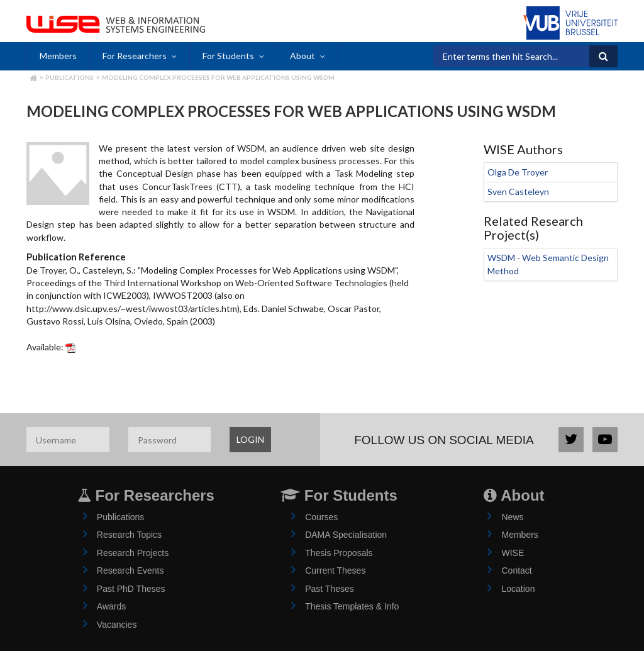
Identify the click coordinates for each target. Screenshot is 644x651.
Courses (321, 517)
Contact (516, 570)
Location (518, 589)
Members (58, 56)
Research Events (130, 570)
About (303, 56)
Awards (111, 606)
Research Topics (129, 535)
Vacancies (117, 625)
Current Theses (335, 570)
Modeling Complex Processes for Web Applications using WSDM (218, 77)
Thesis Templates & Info (352, 606)
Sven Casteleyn (518, 192)
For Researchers (135, 56)
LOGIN (250, 439)
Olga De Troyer (518, 172)
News (512, 517)
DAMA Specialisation (346, 535)
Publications (69, 77)
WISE (513, 553)
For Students (228, 56)
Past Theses (330, 589)
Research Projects (133, 553)
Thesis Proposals (339, 553)
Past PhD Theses (131, 589)
